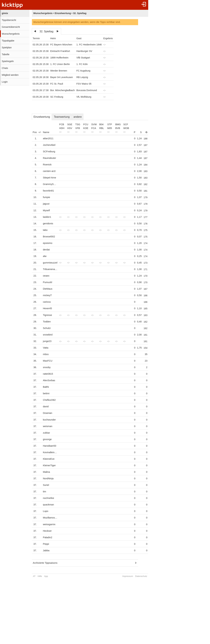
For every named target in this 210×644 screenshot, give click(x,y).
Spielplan (7, 48)
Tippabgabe (8, 41)
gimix (5, 13)
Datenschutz (143, 576)
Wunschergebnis (11, 34)
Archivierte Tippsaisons (45, 563)
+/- (40, 132)
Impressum (130, 576)
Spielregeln (8, 61)
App (46, 576)
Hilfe (40, 576)
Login (5, 82)
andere (78, 117)
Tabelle (6, 54)
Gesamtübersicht (11, 27)
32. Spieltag (46, 31)
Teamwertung (62, 117)
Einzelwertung (42, 117)
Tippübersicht (9, 20)
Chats (5, 68)
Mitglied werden (10, 75)
